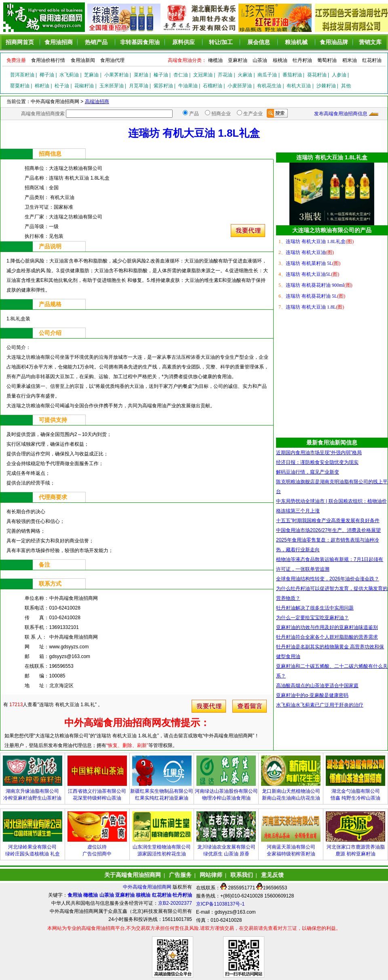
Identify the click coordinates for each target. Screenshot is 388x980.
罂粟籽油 (20, 86)
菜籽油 (141, 75)
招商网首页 (20, 42)
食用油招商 (59, 42)
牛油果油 (188, 86)
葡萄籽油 (327, 60)
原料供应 (183, 42)
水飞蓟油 (69, 75)
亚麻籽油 (238, 60)
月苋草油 (139, 86)
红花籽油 (372, 60)
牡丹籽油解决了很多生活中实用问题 (315, 608)
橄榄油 (215, 60)
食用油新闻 (83, 60)
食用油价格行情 (48, 60)
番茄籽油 (292, 75)
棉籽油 (42, 86)
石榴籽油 (213, 86)
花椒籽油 (84, 86)
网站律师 (211, 875)
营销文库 (370, 42)
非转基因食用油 (140, 42)
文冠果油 (203, 75)
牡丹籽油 (302, 60)
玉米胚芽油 (112, 86)
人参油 (339, 75)
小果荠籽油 (116, 75)
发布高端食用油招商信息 (341, 114)
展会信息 (259, 42)
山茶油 (260, 60)
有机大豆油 (299, 86)
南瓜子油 (267, 75)
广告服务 (180, 875)
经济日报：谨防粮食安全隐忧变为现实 (317, 462)
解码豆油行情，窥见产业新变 (308, 472)
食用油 (75, 895)
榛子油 (161, 75)
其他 (346, 86)
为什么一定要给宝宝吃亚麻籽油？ (312, 618)
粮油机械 (296, 42)
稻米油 (350, 60)
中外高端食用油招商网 (148, 887)
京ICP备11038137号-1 (220, 904)
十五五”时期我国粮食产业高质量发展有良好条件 (328, 521)
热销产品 (96, 42)
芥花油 (225, 75)
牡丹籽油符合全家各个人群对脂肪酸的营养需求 (327, 637)
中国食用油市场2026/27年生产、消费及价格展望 (328, 530)
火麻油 (245, 75)
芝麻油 (91, 75)
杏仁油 (181, 75)
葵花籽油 (317, 75)
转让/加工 (221, 42)
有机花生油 (269, 86)
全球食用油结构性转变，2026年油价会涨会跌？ (328, 579)
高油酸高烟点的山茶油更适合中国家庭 (317, 686)
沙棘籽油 (326, 86)
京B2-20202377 (175, 903)
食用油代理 (112, 60)
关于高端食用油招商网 (133, 875)
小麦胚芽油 (240, 86)
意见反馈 (272, 875)
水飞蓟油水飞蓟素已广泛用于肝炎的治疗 (320, 705)
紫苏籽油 (163, 86)
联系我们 (242, 875)
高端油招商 (97, 102)
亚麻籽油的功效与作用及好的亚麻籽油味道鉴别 (327, 627)
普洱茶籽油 (22, 75)
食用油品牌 (334, 42)
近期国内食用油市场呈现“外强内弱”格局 (319, 453)
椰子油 (47, 75)
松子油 (62, 86)
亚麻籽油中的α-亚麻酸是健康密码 (312, 695)
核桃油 (280, 60)
